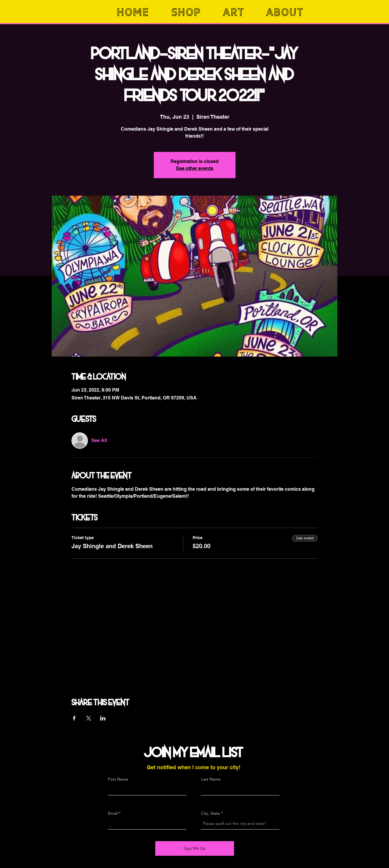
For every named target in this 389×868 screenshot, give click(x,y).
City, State (211, 813)
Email (113, 813)
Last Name (211, 779)
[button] (193, 12)
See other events (195, 168)
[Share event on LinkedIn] (103, 718)
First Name (118, 779)
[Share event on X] (89, 718)
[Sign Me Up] (195, 848)
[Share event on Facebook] (74, 718)
